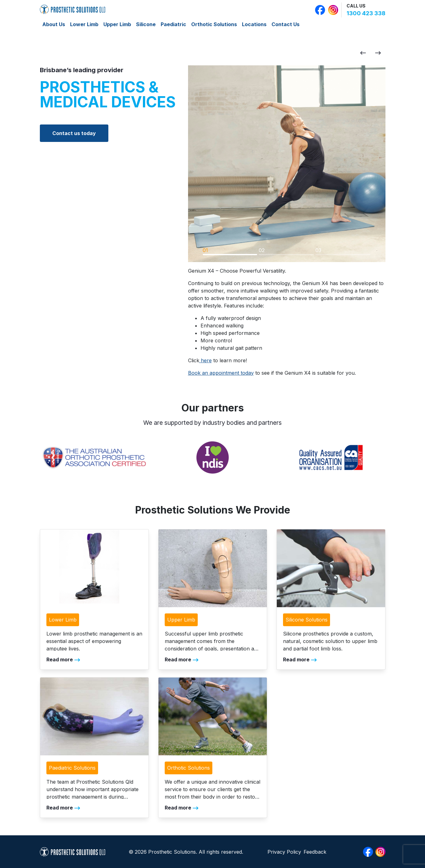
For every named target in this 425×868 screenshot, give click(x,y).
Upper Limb (117, 24)
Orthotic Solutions (214, 24)
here (205, 360)
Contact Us (286, 24)
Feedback (315, 852)
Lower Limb (84, 24)
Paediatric (173, 24)
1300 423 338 (366, 13)
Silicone (146, 24)
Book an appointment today (221, 373)
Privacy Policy (284, 852)
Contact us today (74, 133)
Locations (254, 24)
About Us (54, 24)
